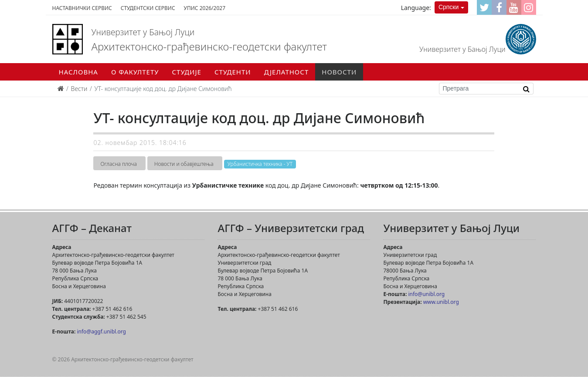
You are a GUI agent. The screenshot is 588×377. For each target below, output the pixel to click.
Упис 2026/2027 (205, 8)
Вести (79, 89)
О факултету (135, 72)
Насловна (78, 72)
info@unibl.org (426, 294)
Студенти (233, 72)
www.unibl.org (441, 302)
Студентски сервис (148, 8)
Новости (339, 72)
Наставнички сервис (82, 8)
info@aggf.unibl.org (101, 332)
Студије (187, 72)
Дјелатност (287, 72)
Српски (449, 7)
